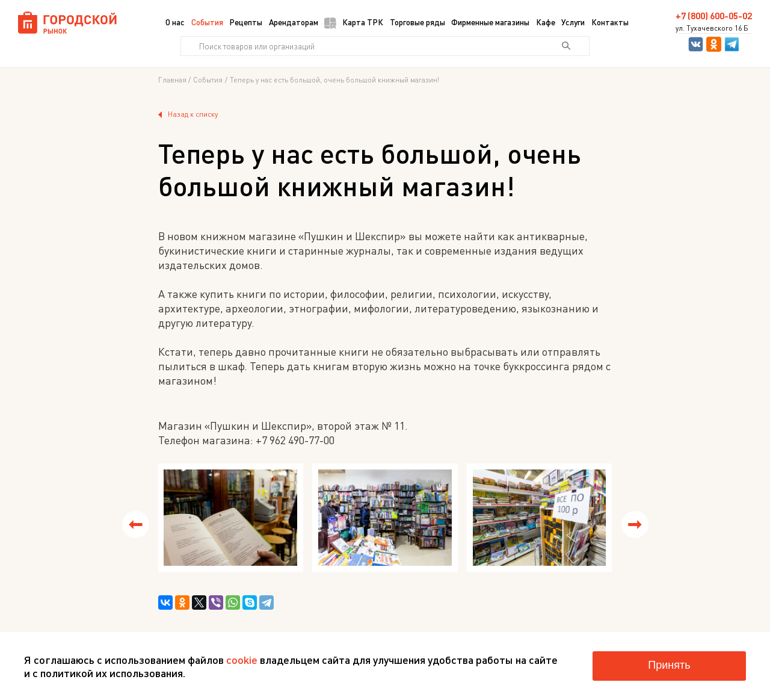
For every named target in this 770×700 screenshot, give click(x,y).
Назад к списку (188, 115)
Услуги (573, 22)
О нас (175, 22)
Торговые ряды (417, 22)
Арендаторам (294, 22)
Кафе (546, 22)
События (207, 22)
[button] (136, 525)
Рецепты (246, 22)
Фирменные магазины (490, 22)
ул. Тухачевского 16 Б (712, 28)
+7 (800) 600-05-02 (714, 16)
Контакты (610, 22)
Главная (172, 80)
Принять (669, 665)
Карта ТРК (354, 23)
